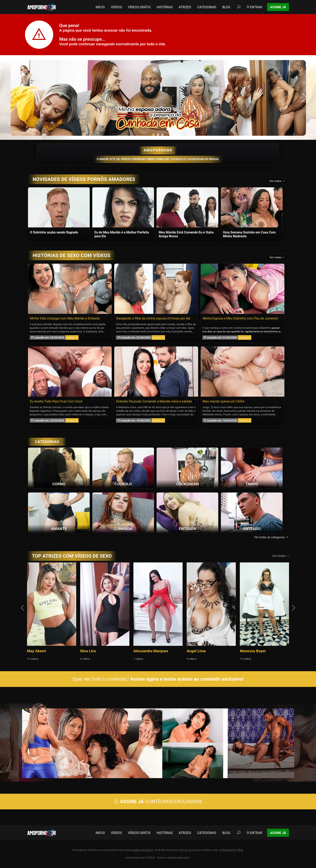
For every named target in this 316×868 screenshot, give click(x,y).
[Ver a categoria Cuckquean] (187, 468)
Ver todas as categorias (271, 537)
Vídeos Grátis (139, 7)
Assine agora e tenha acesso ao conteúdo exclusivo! (187, 679)
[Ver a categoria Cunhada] (123, 513)
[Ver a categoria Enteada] (187, 513)
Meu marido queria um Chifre (223, 401)
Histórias (165, 7)
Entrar (254, 7)
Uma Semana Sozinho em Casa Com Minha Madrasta (249, 234)
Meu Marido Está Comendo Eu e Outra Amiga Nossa (186, 234)
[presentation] (12, 97)
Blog (226, 7)
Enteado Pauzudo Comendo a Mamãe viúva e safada (154, 401)
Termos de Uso (188, 850)
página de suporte (143, 850)
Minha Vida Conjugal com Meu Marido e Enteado (65, 318)
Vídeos (116, 7)
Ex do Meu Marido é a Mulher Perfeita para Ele (122, 234)
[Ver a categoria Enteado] (252, 513)
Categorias (207, 7)
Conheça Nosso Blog (231, 850)
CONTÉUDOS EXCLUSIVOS (158, 802)
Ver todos (277, 181)
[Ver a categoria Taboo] (252, 468)
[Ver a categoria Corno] (59, 468)
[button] (154, 135)
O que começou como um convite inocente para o (231, 328)
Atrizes (185, 7)
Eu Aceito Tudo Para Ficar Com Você (56, 401)
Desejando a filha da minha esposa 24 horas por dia (153, 318)
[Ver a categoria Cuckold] (123, 468)
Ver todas (277, 257)
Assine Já (278, 7)
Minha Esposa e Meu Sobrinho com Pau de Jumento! (240, 318)
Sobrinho (266, 328)
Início (100, 7)
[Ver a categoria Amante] (59, 513)
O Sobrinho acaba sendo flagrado (54, 232)
